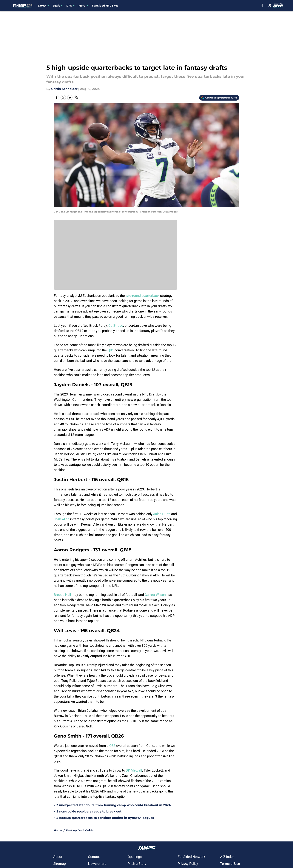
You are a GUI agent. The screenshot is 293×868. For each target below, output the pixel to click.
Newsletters (97, 864)
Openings (135, 857)
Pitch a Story (137, 864)
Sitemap (60, 864)
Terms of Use (230, 864)
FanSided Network (191, 857)
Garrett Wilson (155, 595)
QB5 (112, 746)
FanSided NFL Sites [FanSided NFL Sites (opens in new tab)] (105, 6)
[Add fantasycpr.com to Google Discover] (219, 98)
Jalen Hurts (162, 514)
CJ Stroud (116, 325)
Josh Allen (62, 519)
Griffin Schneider (64, 89)
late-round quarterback (142, 296)
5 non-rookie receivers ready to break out (89, 811)
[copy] (77, 98)
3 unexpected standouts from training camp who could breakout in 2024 (114, 805)
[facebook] (262, 5)
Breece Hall (62, 595)
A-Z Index (227, 857)
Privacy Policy (188, 864)
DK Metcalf (134, 770)
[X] (270, 5)
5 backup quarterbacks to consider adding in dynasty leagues (105, 818)
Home (58, 830)
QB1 (111, 350)
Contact (94, 857)
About (58, 857)
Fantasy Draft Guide (80, 830)
